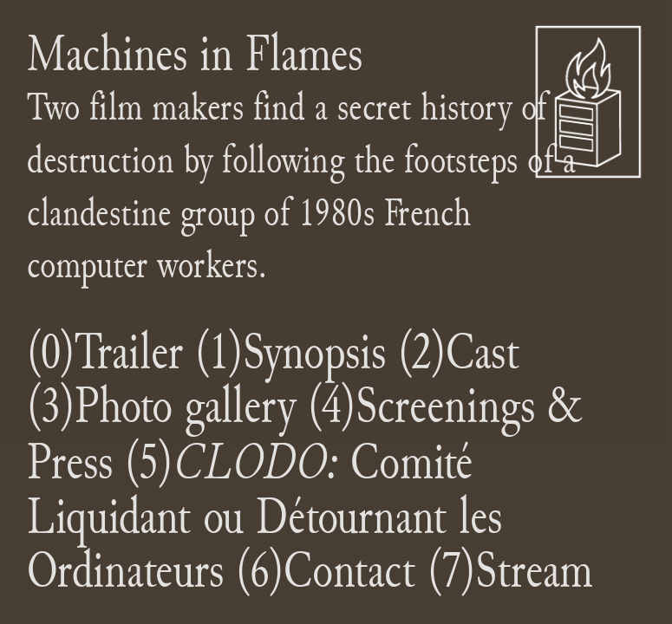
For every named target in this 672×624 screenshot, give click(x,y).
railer (140, 351)
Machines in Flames (195, 53)
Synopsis (314, 351)
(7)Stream (510, 570)
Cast (483, 351)
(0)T (62, 351)
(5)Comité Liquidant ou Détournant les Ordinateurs (264, 515)
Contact (349, 570)
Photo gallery (191, 405)
